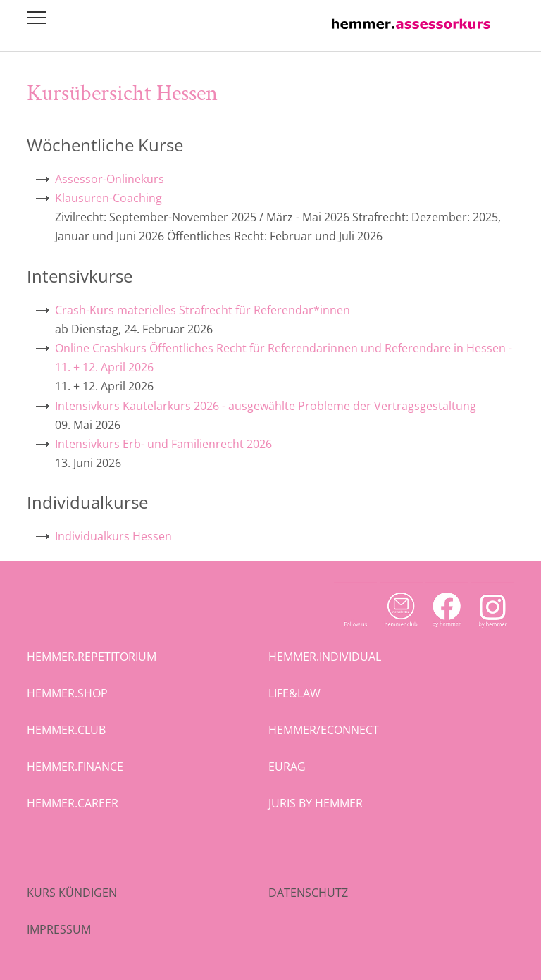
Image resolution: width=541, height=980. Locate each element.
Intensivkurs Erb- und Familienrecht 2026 (163, 444)
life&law (294, 693)
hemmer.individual (325, 657)
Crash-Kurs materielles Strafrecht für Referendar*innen (203, 310)
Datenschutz (308, 893)
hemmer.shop (67, 693)
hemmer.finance (75, 767)
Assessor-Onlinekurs (110, 179)
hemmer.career (73, 803)
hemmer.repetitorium (92, 657)
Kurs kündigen (72, 893)
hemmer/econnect (324, 730)
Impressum (59, 929)
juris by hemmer (316, 803)
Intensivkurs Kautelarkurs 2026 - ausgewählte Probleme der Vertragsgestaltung (266, 406)
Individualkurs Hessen (113, 536)
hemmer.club (66, 730)
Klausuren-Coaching (108, 198)
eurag (287, 767)
